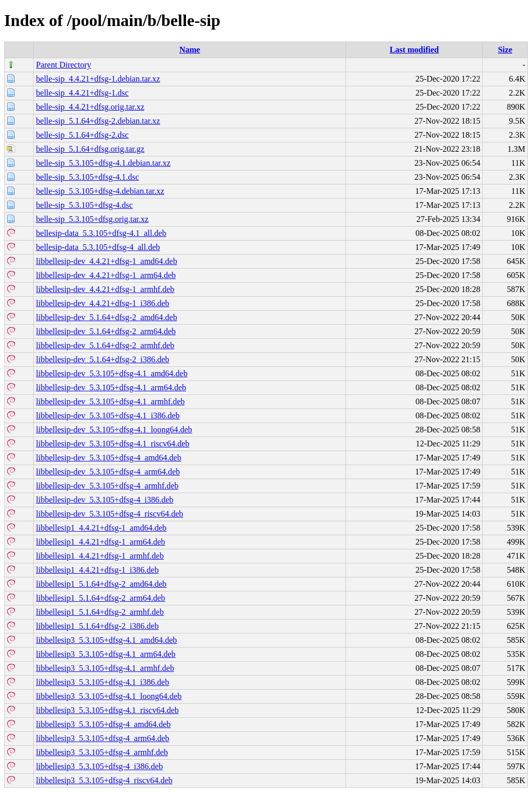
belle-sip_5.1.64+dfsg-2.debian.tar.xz (98, 121)
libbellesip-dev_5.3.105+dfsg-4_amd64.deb (109, 458)
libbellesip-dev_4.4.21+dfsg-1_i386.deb (103, 303)
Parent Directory (63, 65)
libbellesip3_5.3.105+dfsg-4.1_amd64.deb (106, 640)
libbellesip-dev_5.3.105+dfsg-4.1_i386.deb (108, 415)
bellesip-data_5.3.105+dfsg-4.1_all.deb (101, 233)
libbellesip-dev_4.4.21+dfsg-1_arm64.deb (106, 275)
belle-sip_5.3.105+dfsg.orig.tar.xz (92, 219)
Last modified (414, 50)
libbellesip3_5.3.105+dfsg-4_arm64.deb (103, 738)
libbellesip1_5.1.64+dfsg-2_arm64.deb (101, 598)
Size (505, 50)
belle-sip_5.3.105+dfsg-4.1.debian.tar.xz (103, 163)
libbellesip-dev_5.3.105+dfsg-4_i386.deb (105, 500)
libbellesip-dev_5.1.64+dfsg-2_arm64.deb (106, 331)
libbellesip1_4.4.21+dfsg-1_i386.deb (97, 570)
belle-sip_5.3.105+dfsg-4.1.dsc (87, 177)
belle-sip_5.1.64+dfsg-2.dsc (82, 135)
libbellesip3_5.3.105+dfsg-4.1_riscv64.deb (107, 710)
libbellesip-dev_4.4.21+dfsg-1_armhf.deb (105, 289)
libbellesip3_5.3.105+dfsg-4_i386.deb (99, 766)
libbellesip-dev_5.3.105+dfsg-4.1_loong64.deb (114, 430)
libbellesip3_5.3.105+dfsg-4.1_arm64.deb (106, 654)
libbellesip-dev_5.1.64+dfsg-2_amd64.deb (107, 317)
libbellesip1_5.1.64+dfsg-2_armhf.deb (100, 612)
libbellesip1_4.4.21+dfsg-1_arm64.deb (101, 542)
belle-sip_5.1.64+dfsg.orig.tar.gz (90, 149)
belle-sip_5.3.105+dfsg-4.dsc (84, 205)
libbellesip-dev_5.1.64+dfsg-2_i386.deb (103, 359)
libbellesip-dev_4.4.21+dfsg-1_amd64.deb (107, 261)
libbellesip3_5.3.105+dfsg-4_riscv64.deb (104, 780)
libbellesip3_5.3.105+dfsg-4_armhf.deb (102, 752)
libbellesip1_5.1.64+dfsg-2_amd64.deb (101, 584)
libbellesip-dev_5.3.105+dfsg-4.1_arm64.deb (111, 387)
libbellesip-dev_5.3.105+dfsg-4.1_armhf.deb (110, 401)
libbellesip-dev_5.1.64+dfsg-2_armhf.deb (105, 345)
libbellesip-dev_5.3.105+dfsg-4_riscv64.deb (109, 514)
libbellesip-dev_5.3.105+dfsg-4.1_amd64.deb (112, 373)
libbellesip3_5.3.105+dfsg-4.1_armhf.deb (105, 668)
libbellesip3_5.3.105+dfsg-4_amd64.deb (103, 724)
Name (190, 50)
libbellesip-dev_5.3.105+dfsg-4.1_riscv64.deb (112, 444)
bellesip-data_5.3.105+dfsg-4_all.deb (98, 247)
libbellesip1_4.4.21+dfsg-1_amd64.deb (101, 528)
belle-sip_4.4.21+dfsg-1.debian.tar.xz (98, 79)
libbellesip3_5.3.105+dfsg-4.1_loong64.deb (109, 696)
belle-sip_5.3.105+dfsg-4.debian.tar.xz (100, 191)
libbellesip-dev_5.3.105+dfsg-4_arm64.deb (108, 472)
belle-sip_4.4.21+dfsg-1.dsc (82, 93)
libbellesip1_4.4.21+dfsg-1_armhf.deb (100, 556)
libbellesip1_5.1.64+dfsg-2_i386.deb (97, 626)
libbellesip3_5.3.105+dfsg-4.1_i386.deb (102, 682)
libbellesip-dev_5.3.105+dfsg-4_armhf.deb (107, 486)
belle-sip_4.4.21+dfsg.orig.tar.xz (90, 107)
